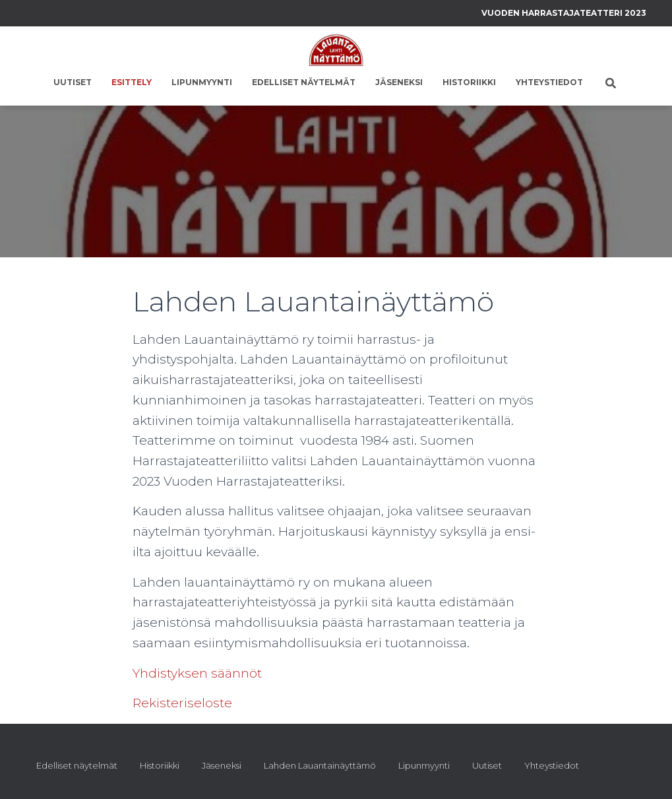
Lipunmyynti (202, 82)
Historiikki (469, 82)
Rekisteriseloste (182, 703)
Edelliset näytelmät (304, 82)
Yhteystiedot (549, 82)
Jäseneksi (399, 82)
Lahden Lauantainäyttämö (320, 765)
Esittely (132, 82)
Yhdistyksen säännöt (197, 673)
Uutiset (73, 82)
